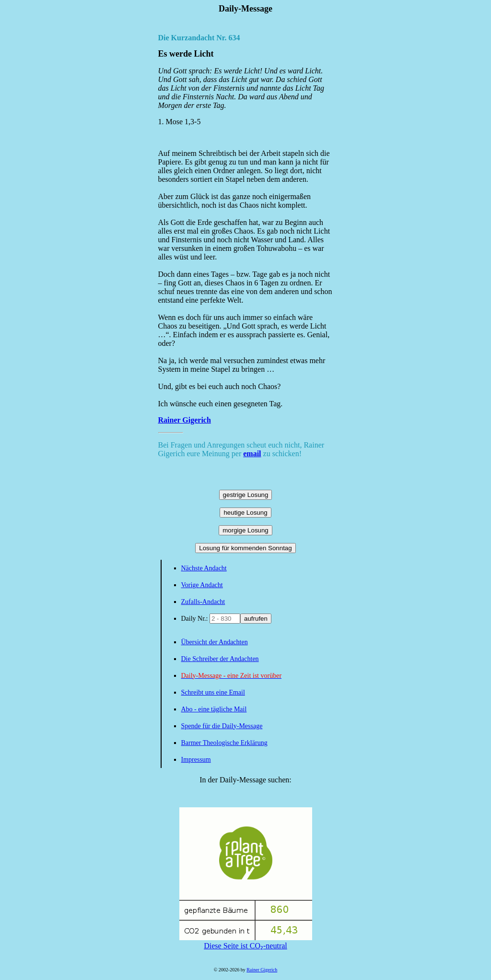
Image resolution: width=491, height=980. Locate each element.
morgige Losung (245, 530)
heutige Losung (245, 513)
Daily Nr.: (196, 619)
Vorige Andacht (202, 585)
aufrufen (256, 619)
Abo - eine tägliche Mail (214, 709)
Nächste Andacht (204, 568)
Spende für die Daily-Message (222, 726)
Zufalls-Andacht (203, 602)
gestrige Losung (246, 495)
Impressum (196, 760)
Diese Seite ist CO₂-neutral (246, 942)
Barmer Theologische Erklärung (224, 743)
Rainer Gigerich (185, 420)
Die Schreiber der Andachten (220, 659)
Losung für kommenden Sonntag (245, 548)
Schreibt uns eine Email (213, 692)
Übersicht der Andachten (215, 642)
